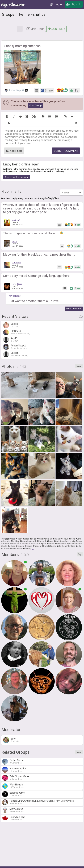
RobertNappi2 (16, 90)
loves (51, 541)
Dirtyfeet (36, 544)
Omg (79, 539)
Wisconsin (18, 549)
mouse (79, 544)
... (33, 549)
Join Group (56, 29)
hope (73, 539)
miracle (21, 546)
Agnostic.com (13, 4)
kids (79, 546)
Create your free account (16, 177)
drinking (71, 546)
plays (79, 541)
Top (80, 554)
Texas (57, 539)
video (27, 539)
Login (56, 4)
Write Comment (74, 309)
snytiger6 (16, 220)
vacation (7, 549)
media (29, 546)
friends (6, 544)
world (40, 539)
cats (13, 539)
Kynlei (14, 242)
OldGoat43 (16, 263)
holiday (16, 541)
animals (49, 539)
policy (71, 544)
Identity (28, 549)
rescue (65, 539)
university (70, 541)
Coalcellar (26, 544)
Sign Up (74, 4)
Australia (25, 541)
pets (44, 544)
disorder (6, 541)
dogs (33, 539)
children (62, 546)
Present (38, 546)
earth (34, 541)
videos (12, 546)
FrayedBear (17, 284)
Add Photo (14, 151)
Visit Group (35, 29)
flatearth (42, 541)
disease (15, 544)
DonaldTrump (50, 546)
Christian (60, 541)
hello (5, 546)
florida (51, 544)
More (79, 366)
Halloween (61, 544)
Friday (20, 539)
